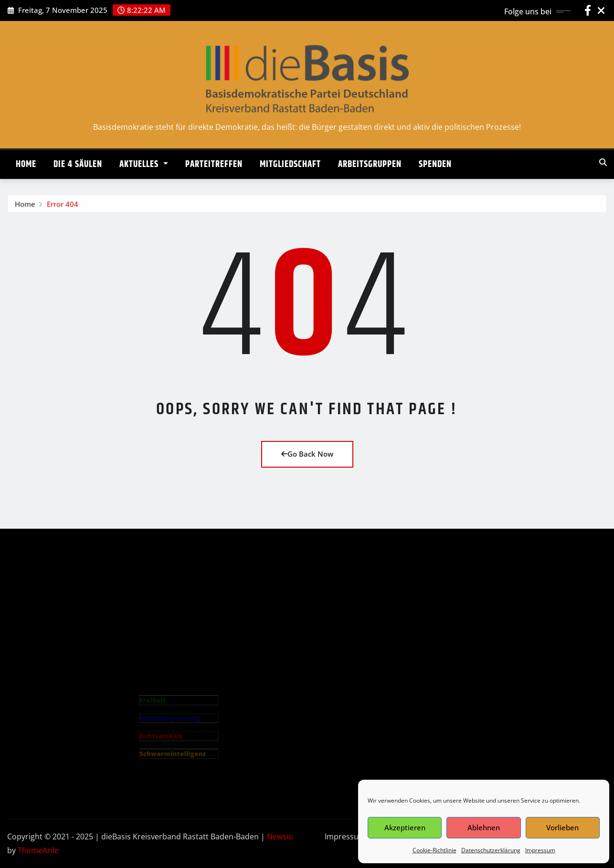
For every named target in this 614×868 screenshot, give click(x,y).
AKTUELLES (144, 164)
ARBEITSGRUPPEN (370, 164)
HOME (26, 164)
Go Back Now (307, 454)
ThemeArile (38, 850)
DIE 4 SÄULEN (78, 164)
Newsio (280, 837)
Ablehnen (484, 827)
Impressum (540, 850)
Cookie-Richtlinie (434, 850)
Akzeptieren (405, 827)
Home (25, 207)
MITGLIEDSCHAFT (290, 164)
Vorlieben (562, 827)
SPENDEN (435, 164)
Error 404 (63, 207)
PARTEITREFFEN (214, 164)
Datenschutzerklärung (491, 850)
